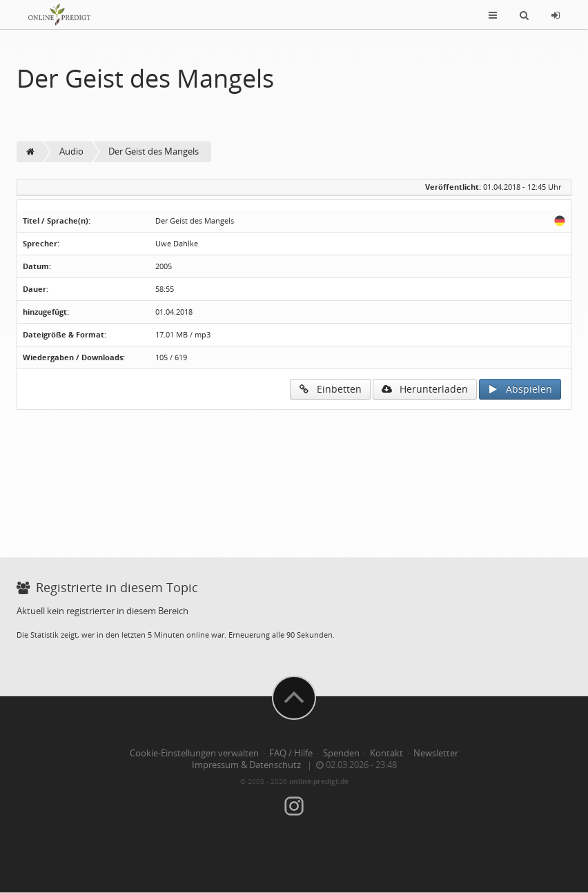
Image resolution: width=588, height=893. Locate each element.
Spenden (341, 753)
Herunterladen (425, 389)
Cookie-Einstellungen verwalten (194, 753)
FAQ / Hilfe (291, 753)
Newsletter (436, 753)
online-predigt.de (319, 781)
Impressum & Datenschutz (246, 765)
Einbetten (330, 389)
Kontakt (386, 753)
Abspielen (520, 389)
